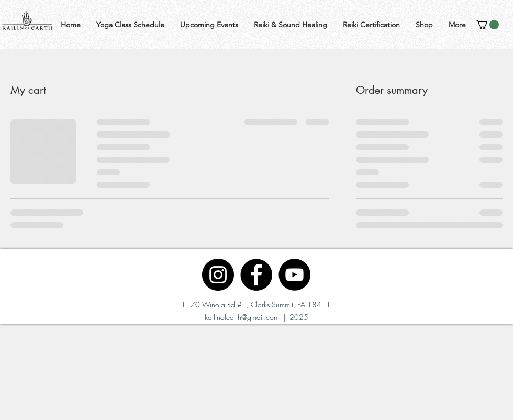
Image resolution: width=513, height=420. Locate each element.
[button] (487, 25)
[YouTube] (294, 275)
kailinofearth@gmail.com (242, 317)
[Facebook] (256, 275)
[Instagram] (218, 275)
